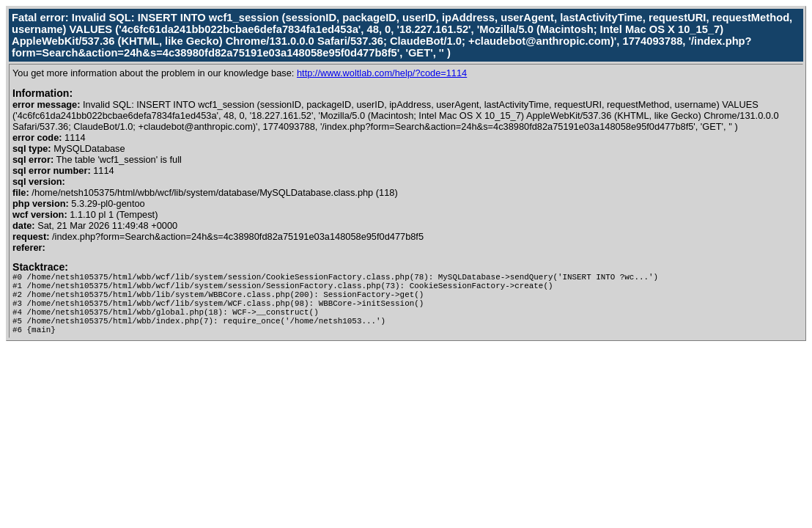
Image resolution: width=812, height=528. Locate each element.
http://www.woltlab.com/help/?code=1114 (382, 73)
